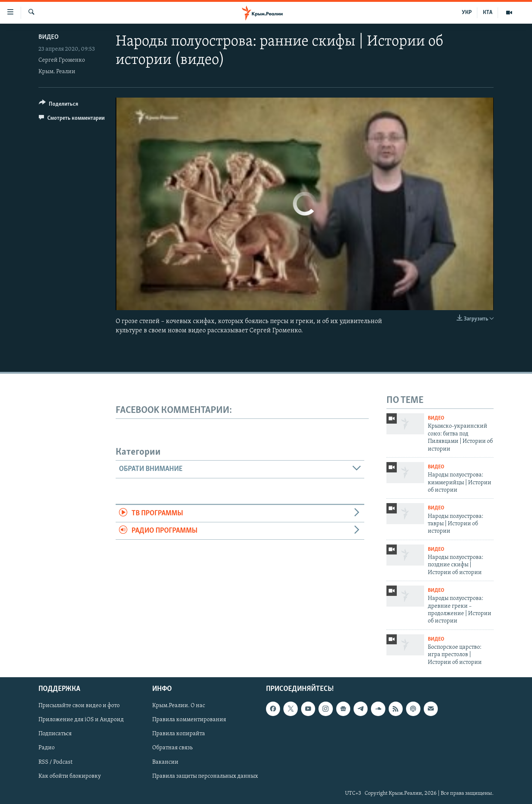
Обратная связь (172, 748)
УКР (467, 13)
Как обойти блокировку (70, 776)
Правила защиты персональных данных (205, 776)
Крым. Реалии (57, 72)
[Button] (59, 105)
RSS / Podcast (55, 762)
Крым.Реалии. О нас (179, 706)
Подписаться (55, 734)
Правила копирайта (179, 734)
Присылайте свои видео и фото (79, 706)
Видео (49, 37)
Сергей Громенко (62, 60)
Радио (47, 748)
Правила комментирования (189, 720)
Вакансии (165, 762)
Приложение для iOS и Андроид (81, 720)
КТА (488, 13)
